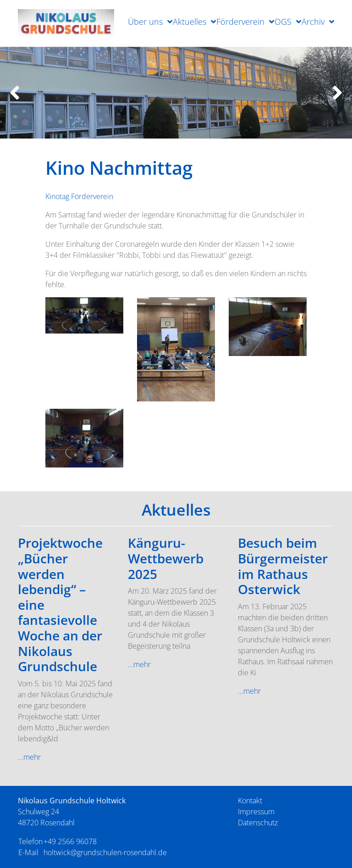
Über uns (145, 22)
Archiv (313, 22)
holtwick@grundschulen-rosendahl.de (105, 852)
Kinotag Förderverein (79, 196)
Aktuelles (190, 22)
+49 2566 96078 (70, 841)
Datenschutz (258, 823)
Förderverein (240, 22)
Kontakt (250, 801)
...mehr (29, 757)
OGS (283, 22)
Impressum (256, 812)
